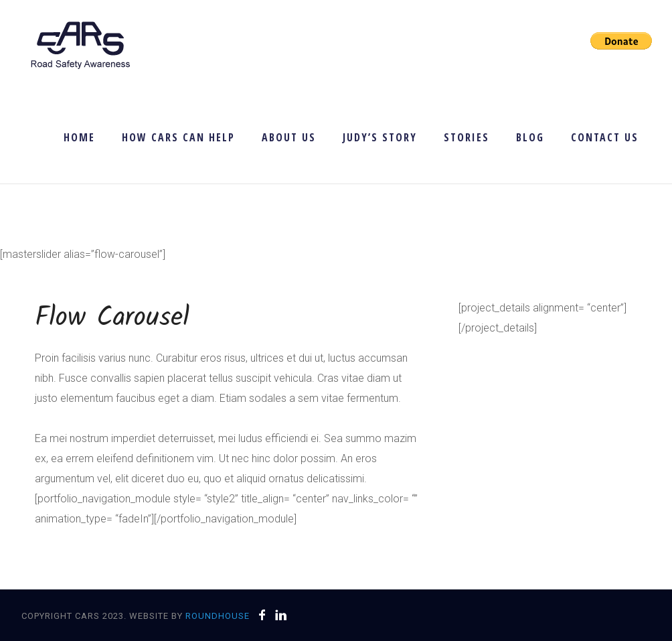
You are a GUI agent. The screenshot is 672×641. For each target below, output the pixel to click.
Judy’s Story (380, 137)
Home (79, 137)
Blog (530, 137)
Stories (467, 137)
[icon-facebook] (266, 615)
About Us (289, 137)
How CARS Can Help (178, 137)
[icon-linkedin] (281, 615)
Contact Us (605, 137)
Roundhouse (218, 616)
